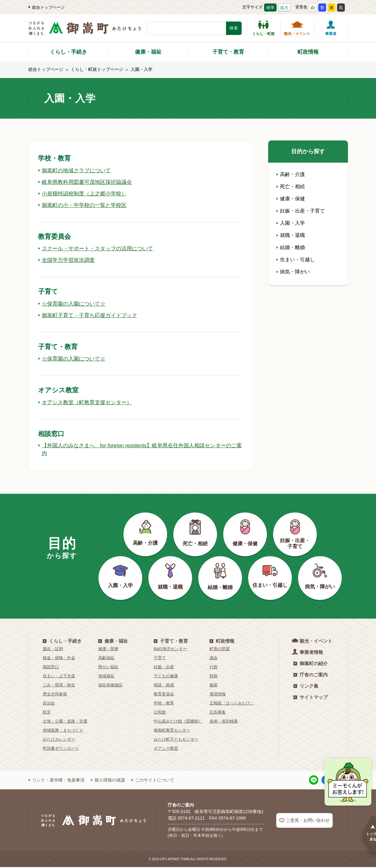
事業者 (331, 28)
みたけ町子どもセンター (176, 740)
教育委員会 (164, 695)
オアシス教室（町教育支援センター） (88, 402)
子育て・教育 (228, 52)
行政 (214, 668)
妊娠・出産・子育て (301, 211)
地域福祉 (106, 677)
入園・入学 (291, 223)
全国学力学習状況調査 (68, 260)
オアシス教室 (166, 749)
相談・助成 (164, 686)
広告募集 (218, 713)
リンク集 (306, 687)
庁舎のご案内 (311, 676)
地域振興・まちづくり (63, 731)
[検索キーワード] (186, 28)
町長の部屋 (220, 650)
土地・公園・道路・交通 (65, 722)
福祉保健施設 (110, 686)
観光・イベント (297, 28)
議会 (214, 659)
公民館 (160, 713)
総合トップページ (46, 7)
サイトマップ (311, 698)
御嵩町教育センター (172, 731)
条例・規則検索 (224, 722)
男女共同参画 (55, 695)
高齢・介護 (291, 174)
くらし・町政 (263, 28)
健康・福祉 (148, 52)
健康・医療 (108, 650)
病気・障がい (293, 272)
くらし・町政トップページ (97, 69)
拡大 (284, 8)
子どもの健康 (166, 677)
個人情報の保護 (108, 781)
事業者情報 (308, 653)
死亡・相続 (291, 186)
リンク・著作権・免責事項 (56, 781)
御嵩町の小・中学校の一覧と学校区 (85, 205)
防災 (47, 713)
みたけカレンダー (59, 740)
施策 (214, 686)
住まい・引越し (296, 260)
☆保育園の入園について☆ (74, 304)
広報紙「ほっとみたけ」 (232, 704)
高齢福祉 (106, 659)
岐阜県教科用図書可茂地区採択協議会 (88, 182)
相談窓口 (51, 668)
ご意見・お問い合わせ (304, 821)
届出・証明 (53, 650)
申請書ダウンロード (61, 749)
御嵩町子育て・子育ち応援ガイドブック (90, 315)
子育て (160, 659)
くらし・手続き (68, 52)
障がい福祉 (108, 668)
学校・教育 (164, 704)
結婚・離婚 (291, 247)
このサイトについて (153, 781)
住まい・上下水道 (59, 677)
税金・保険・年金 (59, 659)
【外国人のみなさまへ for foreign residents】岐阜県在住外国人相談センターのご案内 (138, 450)
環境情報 (218, 695)
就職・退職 (291, 235)
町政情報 (308, 52)
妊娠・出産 (164, 668)
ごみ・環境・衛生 (59, 686)
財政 (214, 677)
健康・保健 (291, 199)
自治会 (49, 704)
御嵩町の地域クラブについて (76, 170)
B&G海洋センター (170, 650)
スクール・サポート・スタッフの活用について (99, 248)
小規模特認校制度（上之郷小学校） (85, 194)
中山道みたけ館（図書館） (178, 722)
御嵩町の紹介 (311, 664)
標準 (270, 8)
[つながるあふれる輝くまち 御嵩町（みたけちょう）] (85, 31)
